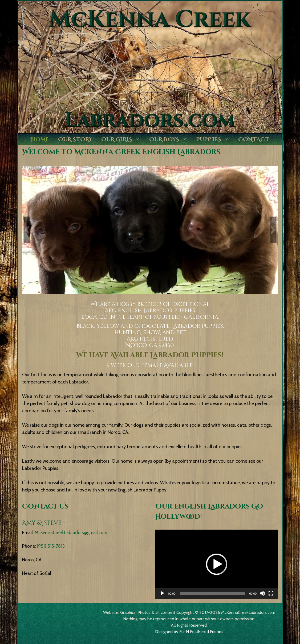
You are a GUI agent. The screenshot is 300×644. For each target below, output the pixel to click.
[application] (217, 564)
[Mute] (262, 593)
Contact (254, 139)
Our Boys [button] (170, 139)
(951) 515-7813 (51, 546)
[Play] (162, 593)
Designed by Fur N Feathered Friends (189, 632)
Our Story (75, 139)
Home (40, 139)
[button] (27, 230)
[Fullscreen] (271, 593)
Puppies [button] (215, 139)
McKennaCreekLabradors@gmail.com (71, 533)
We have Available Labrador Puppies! (150, 355)
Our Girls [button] (123, 139)
